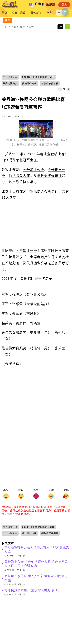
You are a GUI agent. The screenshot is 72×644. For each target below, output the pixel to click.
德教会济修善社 (49, 176)
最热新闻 (36, 13)
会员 (49, 13)
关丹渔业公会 (34, 170)
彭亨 (32, 27)
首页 (5, 13)
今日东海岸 (19, 13)
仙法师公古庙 (19, 176)
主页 (4, 27)
